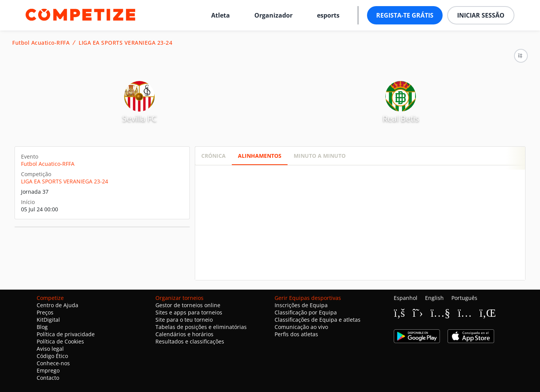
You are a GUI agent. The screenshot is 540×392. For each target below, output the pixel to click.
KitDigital (48, 320)
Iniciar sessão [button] (481, 15)
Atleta (221, 15)
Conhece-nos (53, 363)
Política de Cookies (60, 341)
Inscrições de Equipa (301, 305)
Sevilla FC (139, 118)
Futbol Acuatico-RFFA (41, 43)
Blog (42, 327)
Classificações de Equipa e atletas (318, 320)
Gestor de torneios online (188, 305)
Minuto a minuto (320, 156)
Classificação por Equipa (306, 312)
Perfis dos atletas (296, 334)
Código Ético (52, 356)
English (434, 298)
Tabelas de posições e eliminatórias (201, 327)
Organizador (273, 15)
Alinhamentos (260, 156)
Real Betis (401, 118)
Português (464, 298)
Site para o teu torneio (184, 320)
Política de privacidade (66, 334)
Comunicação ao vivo (301, 327)
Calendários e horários (184, 334)
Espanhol (406, 298)
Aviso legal (50, 349)
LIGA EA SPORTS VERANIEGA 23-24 (125, 43)
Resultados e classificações (190, 341)
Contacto (48, 378)
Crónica (213, 156)
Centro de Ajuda (57, 305)
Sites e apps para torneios (189, 312)
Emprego (48, 370)
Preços (45, 312)
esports (328, 15)
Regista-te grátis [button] (405, 15)
